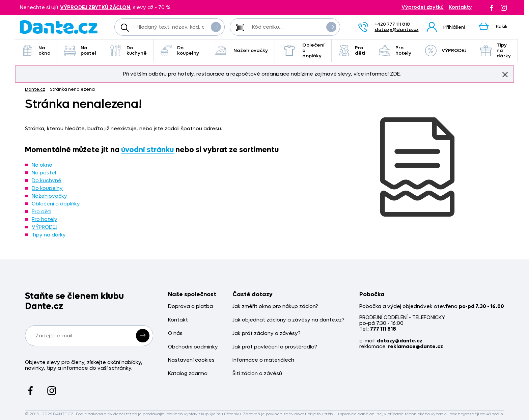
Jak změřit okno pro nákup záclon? (275, 306)
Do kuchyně (128, 50)
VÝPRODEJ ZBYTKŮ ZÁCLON (95, 7)
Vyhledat (216, 27)
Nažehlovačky (240, 51)
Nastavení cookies (191, 360)
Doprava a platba (190, 306)
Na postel (80, 50)
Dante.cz (35, 89)
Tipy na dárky (495, 50)
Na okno (36, 50)
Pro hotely (395, 50)
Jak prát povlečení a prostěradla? (275, 347)
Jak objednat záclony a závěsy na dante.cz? (288, 320)
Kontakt (178, 320)
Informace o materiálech (263, 360)
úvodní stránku (147, 150)
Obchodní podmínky (193, 347)
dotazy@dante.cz (397, 30)
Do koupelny (180, 50)
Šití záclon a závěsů (257, 374)
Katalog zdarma (188, 374)
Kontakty (460, 7)
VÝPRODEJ (446, 51)
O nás (175, 333)
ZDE (395, 74)
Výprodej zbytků (423, 7)
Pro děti (352, 50)
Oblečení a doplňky (303, 50)
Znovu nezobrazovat (505, 74)
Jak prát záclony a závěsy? (267, 333)
